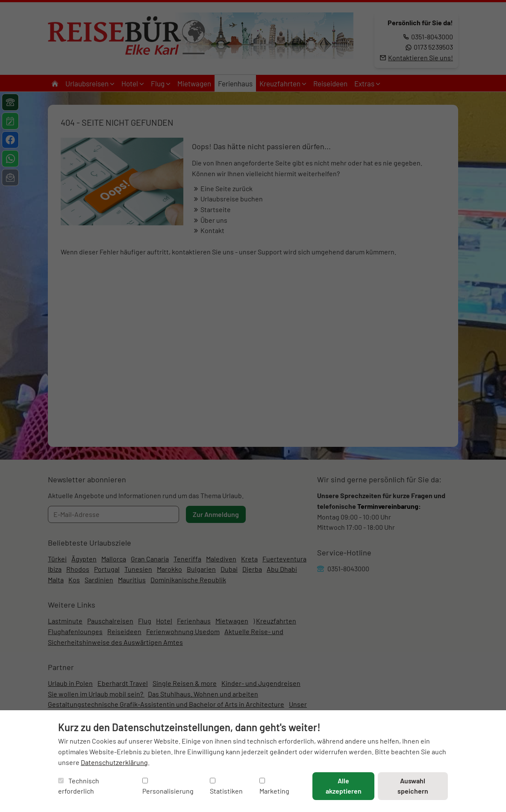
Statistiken (226, 787)
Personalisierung (168, 787)
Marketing (274, 787)
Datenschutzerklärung (114, 762)
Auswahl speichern (413, 786)
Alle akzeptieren (344, 786)
